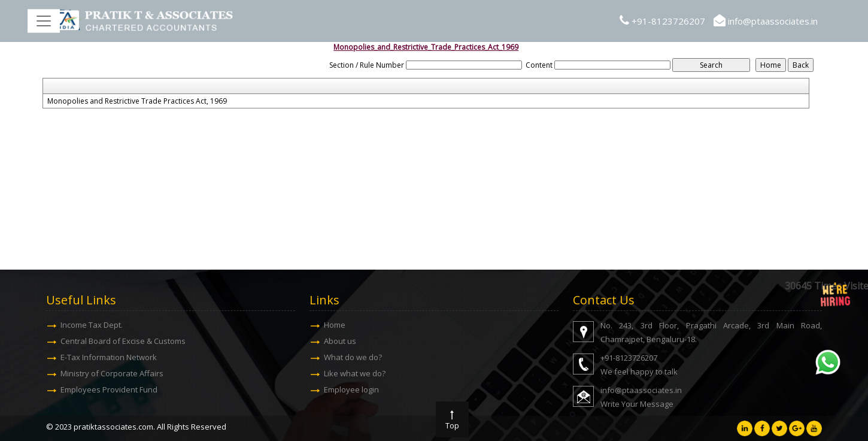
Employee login (351, 389)
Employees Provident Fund (109, 389)
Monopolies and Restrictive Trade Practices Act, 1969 (137, 101)
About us (340, 341)
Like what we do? (355, 373)
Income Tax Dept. (92, 325)
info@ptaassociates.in (773, 21)
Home (335, 325)
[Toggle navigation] (44, 21)
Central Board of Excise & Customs (123, 341)
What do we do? (353, 357)
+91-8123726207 (668, 21)
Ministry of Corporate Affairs (112, 373)
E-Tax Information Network (109, 357)
